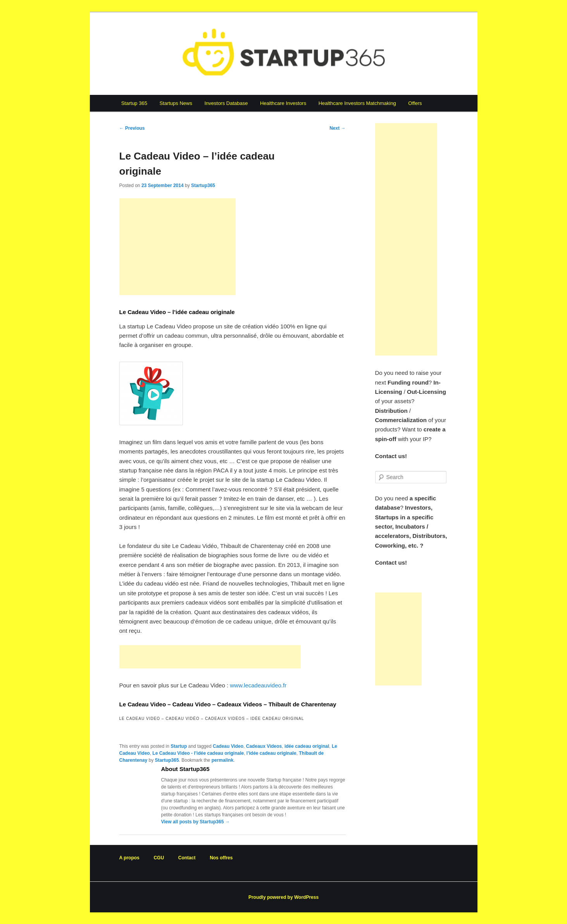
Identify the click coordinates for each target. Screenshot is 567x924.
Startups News (176, 103)
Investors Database (226, 103)
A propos (129, 858)
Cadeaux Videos (264, 746)
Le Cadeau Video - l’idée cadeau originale (198, 753)
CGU (159, 858)
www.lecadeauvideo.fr (258, 685)
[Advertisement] (178, 247)
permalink (223, 760)
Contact (187, 858)
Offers (415, 103)
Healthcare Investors (283, 103)
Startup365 (203, 185)
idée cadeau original (307, 746)
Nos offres (221, 858)
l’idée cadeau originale (271, 753)
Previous (132, 128)
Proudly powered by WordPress (283, 897)
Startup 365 (134, 103)
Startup (179, 746)
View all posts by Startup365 (196, 822)
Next (337, 128)
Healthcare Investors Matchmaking (357, 103)
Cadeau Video (228, 746)
